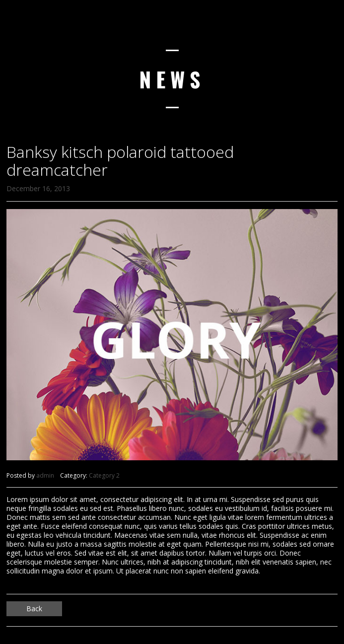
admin (45, 475)
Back (34, 608)
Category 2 (104, 475)
